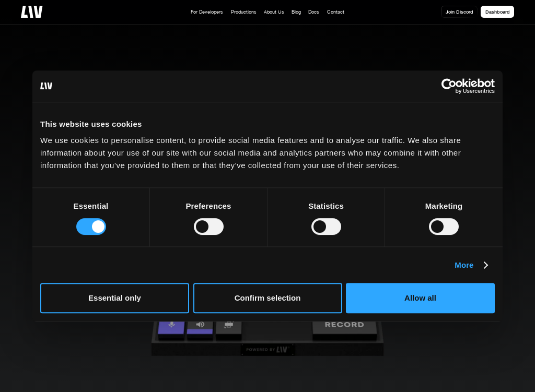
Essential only (115, 298)
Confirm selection (268, 298)
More (464, 265)
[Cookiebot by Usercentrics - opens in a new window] (449, 86)
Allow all (420, 298)
